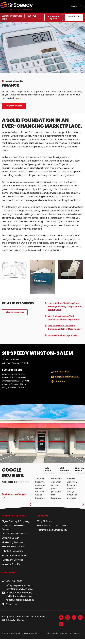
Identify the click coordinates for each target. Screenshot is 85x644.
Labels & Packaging (13, 551)
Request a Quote (54, 17)
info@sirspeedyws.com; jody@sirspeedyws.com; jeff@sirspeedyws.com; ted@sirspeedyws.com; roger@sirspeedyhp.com (18, 593)
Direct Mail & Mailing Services (13, 527)
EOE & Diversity (8, 620)
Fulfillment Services (13, 560)
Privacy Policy (8, 616)
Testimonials (44, 530)
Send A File (74, 16)
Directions (58, 381)
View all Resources (15, 312)
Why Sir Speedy (46, 521)
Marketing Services (12, 542)
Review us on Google (14, 494)
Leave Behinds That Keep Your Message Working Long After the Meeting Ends (65, 306)
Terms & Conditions (24, 616)
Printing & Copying (19, 521)
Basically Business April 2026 (63, 335)
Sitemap (21, 620)
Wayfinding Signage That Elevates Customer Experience (64, 318)
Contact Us (8, 572)
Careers (63, 525)
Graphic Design (11, 538)
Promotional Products (14, 555)
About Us (43, 516)
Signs (5, 521)
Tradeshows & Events (14, 547)
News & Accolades (48, 525)
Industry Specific (14, 81)
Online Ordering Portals (15, 534)
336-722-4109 (60, 372)
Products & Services (14, 516)
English (75, 6)
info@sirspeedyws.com (65, 377)
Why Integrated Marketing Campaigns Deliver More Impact (65, 327)
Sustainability (60, 530)
